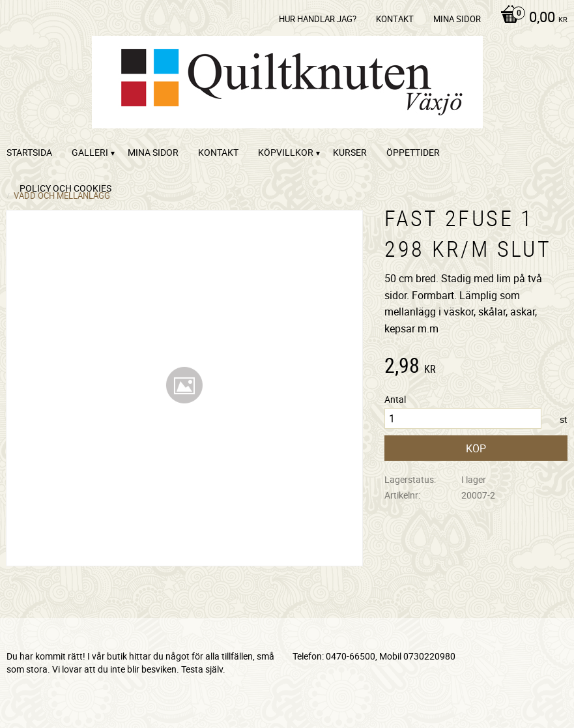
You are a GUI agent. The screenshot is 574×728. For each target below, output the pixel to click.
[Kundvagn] (531, 18)
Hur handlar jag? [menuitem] (318, 19)
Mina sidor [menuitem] (457, 19)
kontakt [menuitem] (395, 19)
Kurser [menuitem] (350, 152)
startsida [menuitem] (29, 152)
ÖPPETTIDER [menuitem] (413, 152)
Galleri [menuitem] (90, 152)
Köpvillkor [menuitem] (286, 152)
